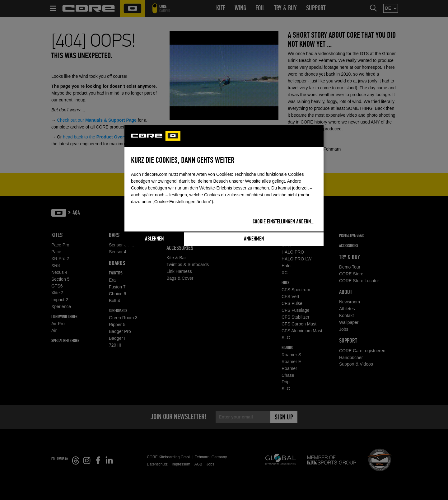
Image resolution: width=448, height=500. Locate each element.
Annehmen (254, 239)
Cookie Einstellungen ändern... (284, 222)
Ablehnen (154, 239)
